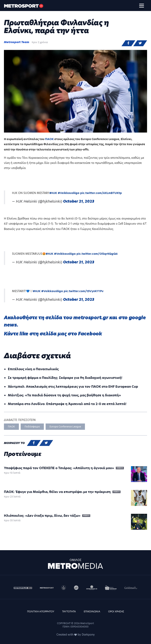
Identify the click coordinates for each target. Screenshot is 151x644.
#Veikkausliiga (69, 193)
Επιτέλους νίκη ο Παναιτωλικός (33, 369)
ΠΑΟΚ (50, 139)
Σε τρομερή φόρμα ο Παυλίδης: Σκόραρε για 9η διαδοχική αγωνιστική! (65, 378)
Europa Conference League (65, 427)
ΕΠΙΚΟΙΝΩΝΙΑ (92, 611)
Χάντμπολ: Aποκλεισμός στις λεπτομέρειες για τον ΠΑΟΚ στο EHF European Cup (73, 387)
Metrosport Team (17, 42)
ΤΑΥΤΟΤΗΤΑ (69, 611)
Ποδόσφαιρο (32, 427)
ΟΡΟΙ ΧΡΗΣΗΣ (116, 611)
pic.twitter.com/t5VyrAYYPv (84, 291)
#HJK (53, 193)
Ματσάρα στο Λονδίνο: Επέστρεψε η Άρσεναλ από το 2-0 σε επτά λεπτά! (67, 404)
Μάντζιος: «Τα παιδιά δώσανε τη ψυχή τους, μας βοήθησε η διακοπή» (64, 395)
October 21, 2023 (79, 201)
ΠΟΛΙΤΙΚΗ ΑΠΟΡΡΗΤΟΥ (41, 611)
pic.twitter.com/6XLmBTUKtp (101, 193)
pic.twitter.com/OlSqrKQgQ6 (97, 254)
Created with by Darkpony (76, 635)
